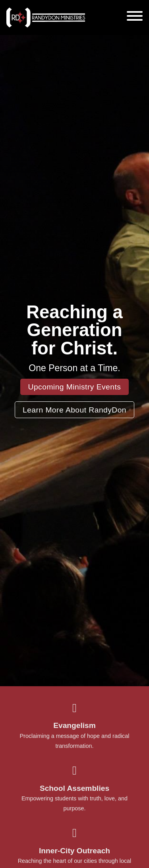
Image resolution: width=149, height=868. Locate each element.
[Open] (135, 16)
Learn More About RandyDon (74, 410)
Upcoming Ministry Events (75, 387)
